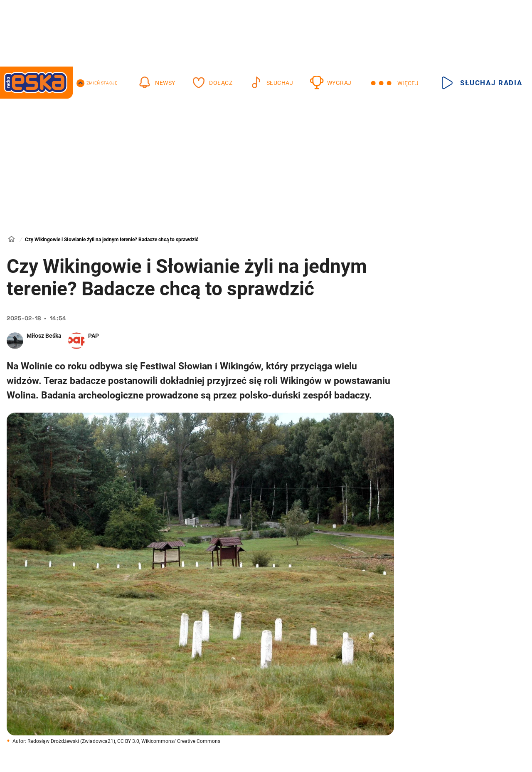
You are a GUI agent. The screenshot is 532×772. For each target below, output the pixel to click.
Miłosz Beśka (44, 336)
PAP (94, 336)
